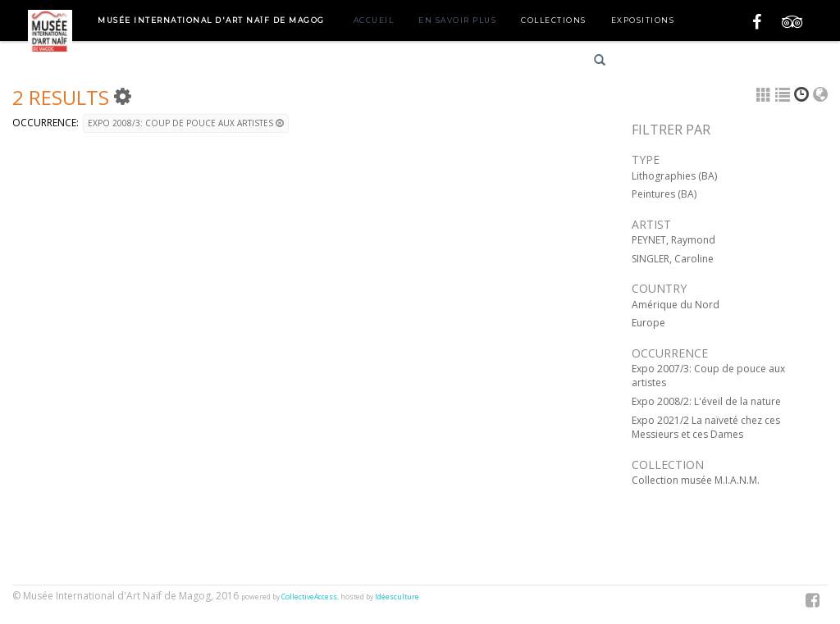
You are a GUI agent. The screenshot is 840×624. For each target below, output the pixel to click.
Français (653, 63)
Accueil (374, 20)
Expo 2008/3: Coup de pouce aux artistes (186, 123)
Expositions (643, 20)
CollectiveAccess (309, 597)
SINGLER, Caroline (673, 259)
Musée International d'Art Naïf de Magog (211, 20)
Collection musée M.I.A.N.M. (696, 480)
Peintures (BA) (664, 194)
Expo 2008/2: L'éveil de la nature (706, 401)
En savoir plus (457, 20)
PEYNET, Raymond (673, 240)
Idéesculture (397, 597)
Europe (648, 323)
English (712, 63)
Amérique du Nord (676, 305)
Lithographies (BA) (674, 176)
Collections (554, 20)
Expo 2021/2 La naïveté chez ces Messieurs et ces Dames (706, 428)
